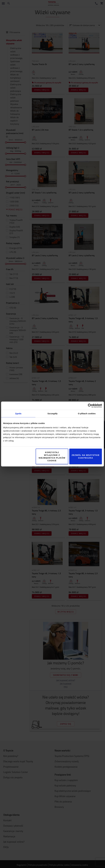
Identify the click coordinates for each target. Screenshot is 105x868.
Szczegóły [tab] (52, 413)
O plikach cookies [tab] (87, 413)
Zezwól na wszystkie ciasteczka (86, 456)
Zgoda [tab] (18, 413)
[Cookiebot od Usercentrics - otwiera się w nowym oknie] (90, 406)
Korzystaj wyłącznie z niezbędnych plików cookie (52, 456)
